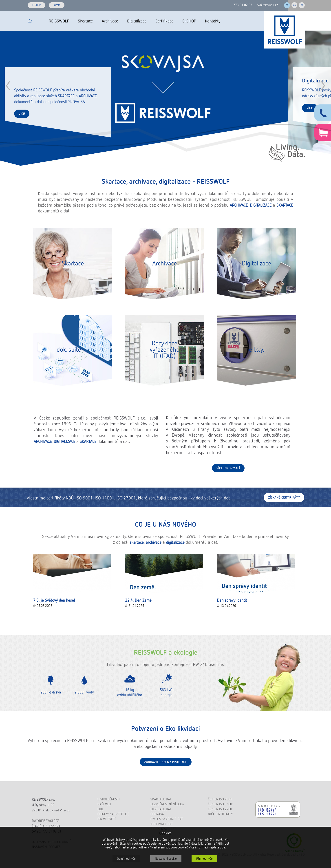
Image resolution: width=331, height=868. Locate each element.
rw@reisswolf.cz (267, 5)
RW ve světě (107, 819)
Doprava (157, 814)
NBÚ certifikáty (220, 814)
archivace (154, 543)
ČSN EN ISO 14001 (221, 804)
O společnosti (109, 799)
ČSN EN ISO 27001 (221, 809)
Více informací (228, 468)
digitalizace (175, 543)
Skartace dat (161, 799)
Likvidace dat (161, 809)
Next (323, 86)
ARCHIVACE (239, 205)
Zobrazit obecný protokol (166, 762)
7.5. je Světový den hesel (54, 601)
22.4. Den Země (138, 601)
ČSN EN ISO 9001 (220, 799)
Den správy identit (232, 601)
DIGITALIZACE (261, 205)
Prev (8, 86)
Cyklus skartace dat (167, 819)
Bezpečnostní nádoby (167, 804)
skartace (137, 543)
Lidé (101, 809)
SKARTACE (285, 205)
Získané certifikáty (284, 498)
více (22, 114)
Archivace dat (162, 824)
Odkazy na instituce (113, 814)
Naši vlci (104, 804)
